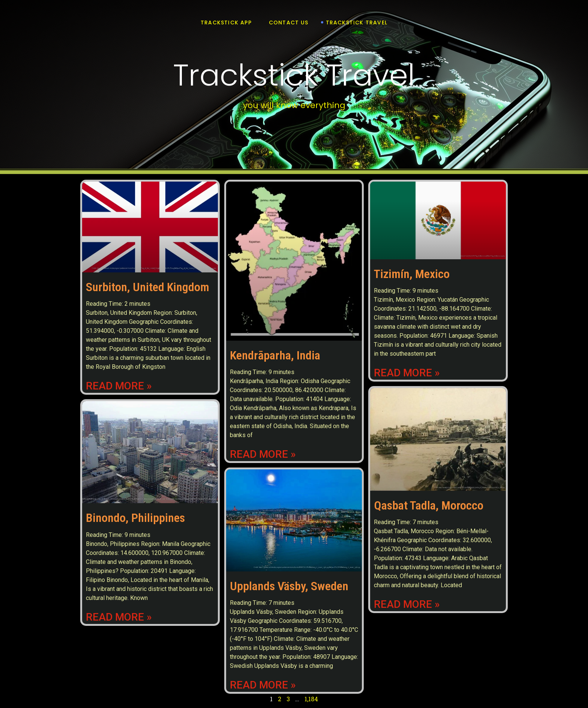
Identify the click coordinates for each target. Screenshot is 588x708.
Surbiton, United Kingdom (148, 287)
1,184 (311, 699)
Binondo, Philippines (135, 518)
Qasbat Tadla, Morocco (429, 505)
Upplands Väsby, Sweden (289, 586)
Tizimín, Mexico (412, 274)
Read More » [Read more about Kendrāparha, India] (263, 454)
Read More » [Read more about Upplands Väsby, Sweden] (263, 685)
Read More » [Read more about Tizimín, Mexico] (407, 373)
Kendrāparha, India (275, 355)
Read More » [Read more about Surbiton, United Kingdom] (119, 386)
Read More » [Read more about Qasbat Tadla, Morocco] (407, 604)
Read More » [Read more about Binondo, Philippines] (119, 617)
